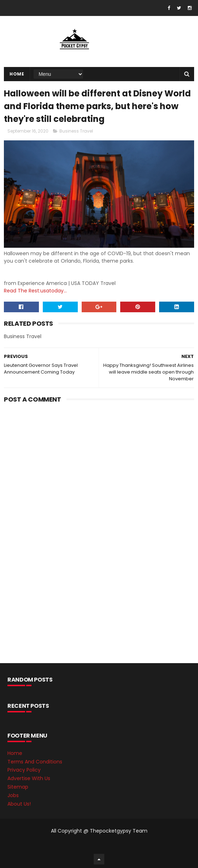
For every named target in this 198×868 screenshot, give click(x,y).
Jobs (13, 795)
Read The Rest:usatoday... (35, 291)
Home (17, 74)
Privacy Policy (24, 770)
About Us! (19, 804)
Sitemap (18, 787)
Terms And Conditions (35, 762)
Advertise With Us (29, 778)
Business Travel (76, 131)
